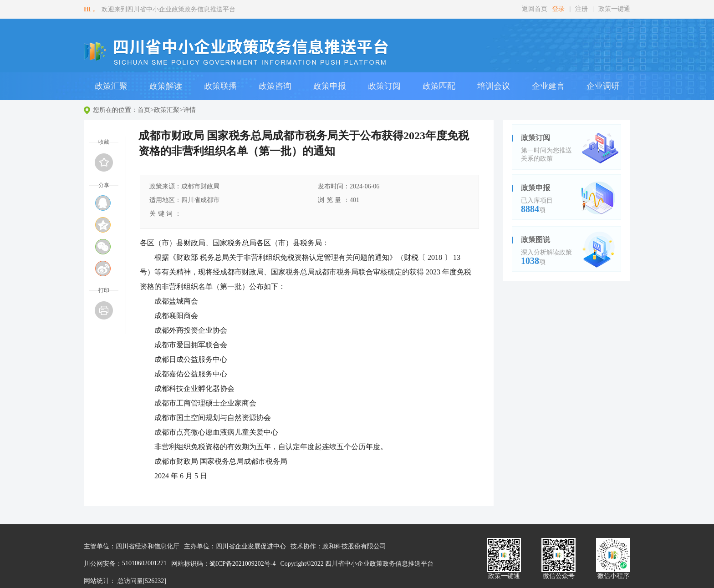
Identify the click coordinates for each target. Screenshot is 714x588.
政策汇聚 (167, 110)
